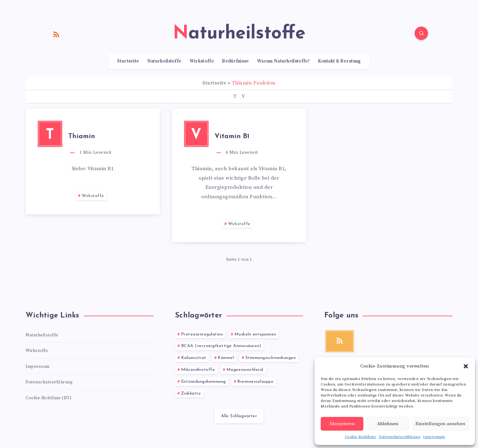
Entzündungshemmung (203, 382)
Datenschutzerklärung (400, 437)
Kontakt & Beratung (339, 61)
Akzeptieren (342, 424)
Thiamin (82, 136)
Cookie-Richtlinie (360, 437)
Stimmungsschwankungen (271, 358)
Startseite (128, 61)
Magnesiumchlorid (245, 370)
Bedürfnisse (235, 61)
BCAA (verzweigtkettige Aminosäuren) (221, 346)
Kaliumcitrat (194, 358)
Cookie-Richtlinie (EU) (48, 398)
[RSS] (56, 34)
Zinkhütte (191, 394)
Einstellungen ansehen (441, 424)
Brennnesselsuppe (255, 382)
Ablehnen (388, 424)
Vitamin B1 (232, 136)
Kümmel (226, 358)
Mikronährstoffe (198, 370)
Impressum (434, 437)
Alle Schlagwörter (239, 416)
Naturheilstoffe (164, 61)
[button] (466, 366)
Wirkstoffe (202, 61)
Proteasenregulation (202, 334)
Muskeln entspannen (255, 334)
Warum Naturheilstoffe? (284, 61)
